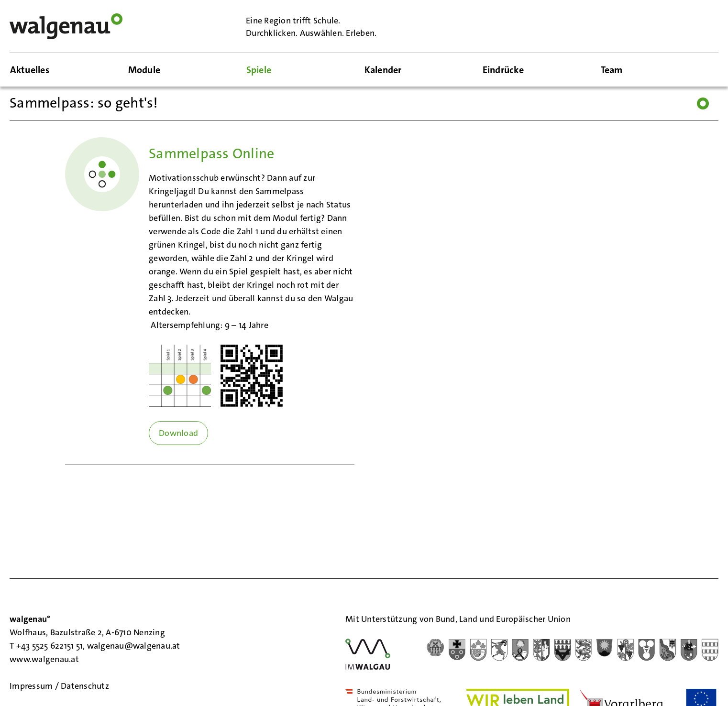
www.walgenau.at (45, 659)
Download (178, 433)
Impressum (32, 686)
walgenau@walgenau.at (134, 646)
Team (612, 70)
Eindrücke (503, 70)
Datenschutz (85, 686)
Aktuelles (30, 70)
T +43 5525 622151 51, (48, 646)
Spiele (259, 70)
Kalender (383, 70)
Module (144, 70)
